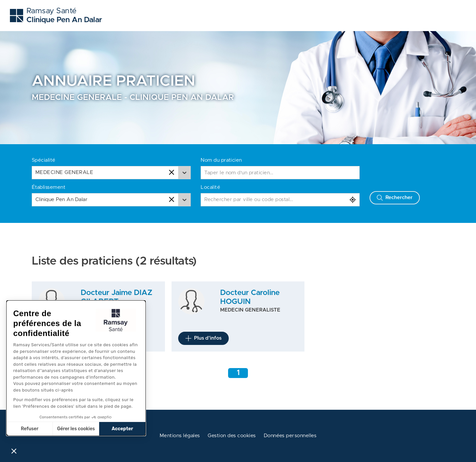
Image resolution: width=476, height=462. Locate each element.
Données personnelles (290, 436)
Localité (210, 187)
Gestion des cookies (232, 436)
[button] (14, 451)
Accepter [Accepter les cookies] (122, 429)
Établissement (49, 187)
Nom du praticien (221, 160)
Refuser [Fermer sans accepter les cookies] (30, 429)
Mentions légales (180, 436)
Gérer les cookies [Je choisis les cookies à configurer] (76, 429)
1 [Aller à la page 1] (238, 373)
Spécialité (44, 160)
